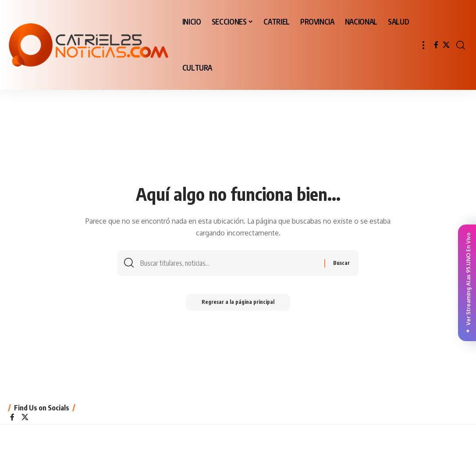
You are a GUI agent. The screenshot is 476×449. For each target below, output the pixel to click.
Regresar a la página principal (238, 304)
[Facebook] (436, 45)
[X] (446, 45)
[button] (423, 45)
